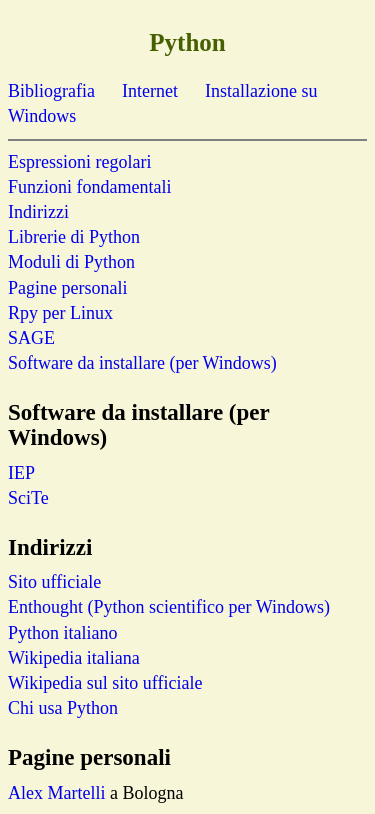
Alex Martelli (56, 793)
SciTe (28, 498)
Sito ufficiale (54, 582)
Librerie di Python (74, 237)
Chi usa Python (63, 708)
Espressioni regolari (79, 162)
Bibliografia (51, 91)
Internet (150, 91)
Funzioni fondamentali (89, 187)
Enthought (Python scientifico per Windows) (169, 607)
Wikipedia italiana (74, 658)
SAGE (31, 338)
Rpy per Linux (60, 313)
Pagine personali (67, 288)
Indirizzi (38, 212)
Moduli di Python (71, 262)
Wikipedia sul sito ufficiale (105, 683)
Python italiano (63, 633)
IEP (21, 473)
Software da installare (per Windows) (142, 363)
